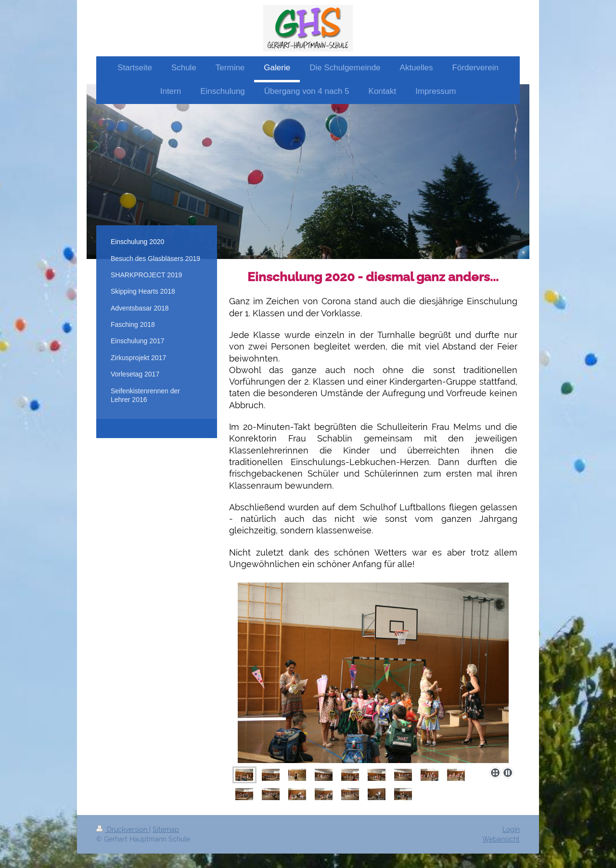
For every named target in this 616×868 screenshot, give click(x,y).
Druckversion (123, 829)
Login (511, 829)
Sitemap (166, 829)
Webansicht (501, 839)
